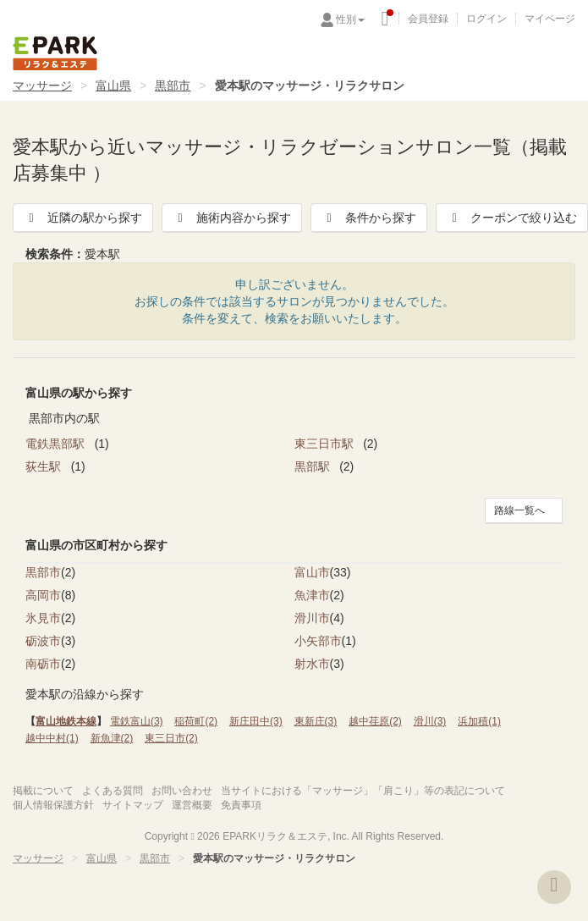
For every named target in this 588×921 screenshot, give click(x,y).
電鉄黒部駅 (57, 444)
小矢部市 (318, 641)
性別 (350, 19)
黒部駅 (314, 466)
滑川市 (312, 618)
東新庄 (316, 721)
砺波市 (43, 641)
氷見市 (43, 618)
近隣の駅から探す (83, 218)
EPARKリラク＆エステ (55, 53)
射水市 (312, 664)
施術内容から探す (232, 218)
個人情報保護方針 (53, 805)
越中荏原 (375, 721)
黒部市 (173, 85)
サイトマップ (133, 805)
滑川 (430, 721)
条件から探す (369, 218)
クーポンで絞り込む (512, 218)
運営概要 (192, 805)
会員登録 (428, 19)
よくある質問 (113, 791)
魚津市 (312, 595)
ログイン (486, 19)
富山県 (113, 85)
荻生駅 (45, 466)
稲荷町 (196, 721)
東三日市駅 (326, 444)
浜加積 (479, 721)
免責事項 (241, 805)
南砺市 (43, 664)
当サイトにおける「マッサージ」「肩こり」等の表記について (363, 791)
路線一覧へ (519, 510)
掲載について (43, 791)
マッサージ (42, 85)
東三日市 (171, 738)
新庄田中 (256, 721)
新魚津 (112, 738)
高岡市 (43, 595)
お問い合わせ (182, 791)
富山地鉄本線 (66, 721)
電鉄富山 (137, 721)
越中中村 (52, 738)
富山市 (312, 572)
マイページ (550, 19)
